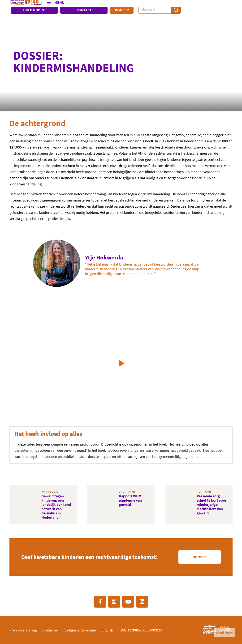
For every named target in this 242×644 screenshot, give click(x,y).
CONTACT (84, 10)
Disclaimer (51, 630)
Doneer (122, 10)
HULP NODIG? (34, 10)
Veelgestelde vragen (80, 630)
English (107, 630)
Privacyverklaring (23, 630)
